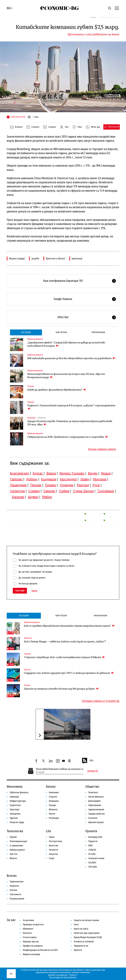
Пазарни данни (17, 899)
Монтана (100, 479)
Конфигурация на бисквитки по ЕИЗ (40, 950)
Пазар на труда (17, 822)
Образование (95, 805)
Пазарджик (18, 485)
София (64, 491)
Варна (51, 473)
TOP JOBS (93, 867)
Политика (93, 793)
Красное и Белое (55, 258)
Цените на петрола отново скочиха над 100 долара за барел (62, 689)
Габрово (16, 479)
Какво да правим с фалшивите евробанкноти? (57, 390)
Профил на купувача (33, 946)
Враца (106, 473)
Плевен (51, 485)
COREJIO (92, 850)
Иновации (54, 801)
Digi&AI (13, 837)
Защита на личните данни (86, 920)
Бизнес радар (17, 258)
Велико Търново (72, 473)
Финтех (13, 858)
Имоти (52, 814)
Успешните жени (96, 858)
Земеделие (15, 814)
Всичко (12, 876)
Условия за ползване (84, 942)
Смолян (49, 491)
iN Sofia (92, 854)
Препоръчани (98, 332)
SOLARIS (92, 863)
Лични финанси (96, 797)
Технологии (15, 831)
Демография (94, 801)
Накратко (14, 886)
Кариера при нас (31, 942)
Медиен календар (31, 954)
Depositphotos (70, 977)
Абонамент (28, 929)
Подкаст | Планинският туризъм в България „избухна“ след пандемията (71, 407)
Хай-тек (27, 670)
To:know (31, 386)
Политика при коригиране (87, 933)
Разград (83, 485)
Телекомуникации (18, 841)
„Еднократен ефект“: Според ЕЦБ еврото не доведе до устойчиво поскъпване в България (66, 344)
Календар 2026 (95, 837)
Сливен (34, 491)
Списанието (15, 894)
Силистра (17, 491)
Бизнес (51, 787)
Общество (92, 787)
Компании (54, 793)
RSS (87, 761)
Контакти (27, 933)
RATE (90, 846)
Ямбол (47, 497)
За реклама (28, 920)
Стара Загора (83, 491)
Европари (14, 797)
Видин (93, 473)
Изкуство (53, 854)
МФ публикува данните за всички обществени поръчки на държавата (71, 358)
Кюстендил (68, 479)
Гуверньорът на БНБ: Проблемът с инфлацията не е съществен (68, 437)
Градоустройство (96, 814)
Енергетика (15, 805)
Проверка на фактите (33, 925)
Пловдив (67, 485)
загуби (35, 258)
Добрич (32, 479)
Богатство (54, 846)
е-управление (16, 846)
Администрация (96, 822)
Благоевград (20, 473)
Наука (52, 837)
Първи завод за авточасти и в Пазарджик (62, 735)
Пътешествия (55, 841)
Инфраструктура (18, 801)
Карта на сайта (81, 929)
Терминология (17, 882)
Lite (48, 831)
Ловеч (85, 479)
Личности (28, 638)
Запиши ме (93, 771)
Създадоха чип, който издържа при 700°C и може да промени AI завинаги (69, 673)
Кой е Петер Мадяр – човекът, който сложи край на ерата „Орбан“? (65, 642)
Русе (96, 485)
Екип (76, 925)
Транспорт (31, 418)
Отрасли (53, 797)
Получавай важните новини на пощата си (60, 769)
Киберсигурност (17, 850)
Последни (26, 332)
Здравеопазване (96, 810)
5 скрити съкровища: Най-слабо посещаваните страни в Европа (65, 657)
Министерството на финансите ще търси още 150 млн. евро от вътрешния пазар (66, 376)
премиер (77, 258)
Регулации (54, 818)
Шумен (33, 497)
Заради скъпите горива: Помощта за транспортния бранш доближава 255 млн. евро (70, 423)
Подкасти (93, 841)
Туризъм (31, 402)
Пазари (27, 685)
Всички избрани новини (102, 449)
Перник (36, 485)
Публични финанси (35, 339)
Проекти (91, 831)
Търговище (106, 491)
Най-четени (61, 332)
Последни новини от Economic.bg (101, 701)
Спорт (52, 858)
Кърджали (49, 479)
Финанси (53, 810)
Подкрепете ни (81, 946)
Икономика (15, 787)
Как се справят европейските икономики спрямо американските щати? (69, 626)
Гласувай (20, 591)
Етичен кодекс (30, 937)
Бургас (38, 473)
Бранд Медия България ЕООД (88, 937)
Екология (93, 818)
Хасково (18, 497)
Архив (34, 591)
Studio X (73, 975)
